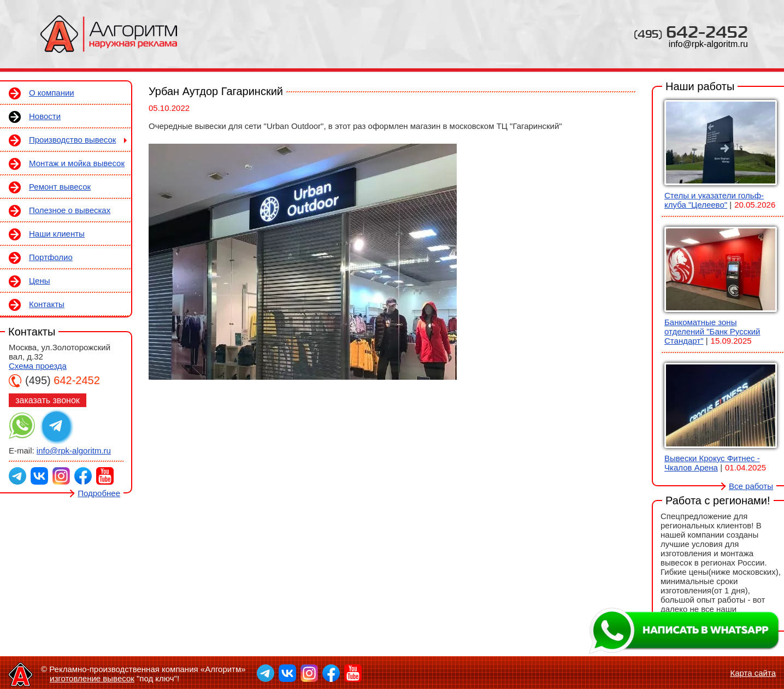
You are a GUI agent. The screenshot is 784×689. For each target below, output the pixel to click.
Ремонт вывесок (60, 187)
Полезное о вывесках (70, 210)
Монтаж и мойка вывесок (77, 163)
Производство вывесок (72, 140)
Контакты (47, 304)
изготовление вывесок (92, 678)
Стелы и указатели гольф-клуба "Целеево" (714, 200)
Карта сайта (753, 673)
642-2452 (691, 31)
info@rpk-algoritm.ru (708, 44)
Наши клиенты (57, 234)
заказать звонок (48, 400)
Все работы (751, 486)
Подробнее (99, 493)
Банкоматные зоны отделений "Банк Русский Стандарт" (712, 331)
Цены (40, 281)
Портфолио (51, 257)
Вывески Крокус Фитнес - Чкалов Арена (712, 463)
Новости (45, 116)
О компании (52, 93)
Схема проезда (38, 366)
